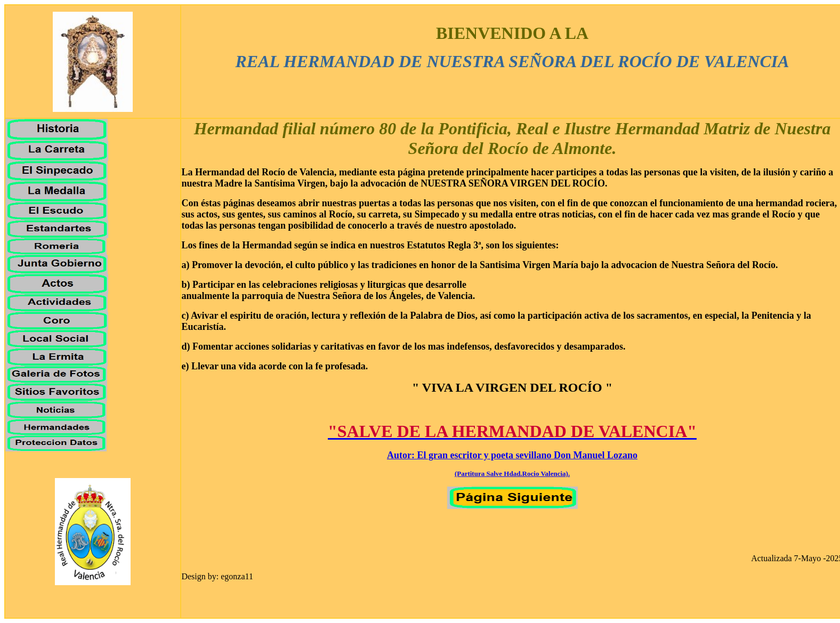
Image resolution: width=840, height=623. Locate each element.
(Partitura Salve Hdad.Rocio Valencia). (512, 474)
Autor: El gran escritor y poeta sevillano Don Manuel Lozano (512, 455)
